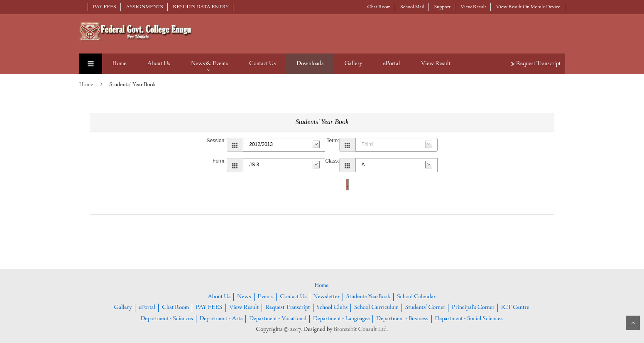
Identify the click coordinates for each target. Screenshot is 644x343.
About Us (159, 64)
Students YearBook (368, 297)
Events (265, 297)
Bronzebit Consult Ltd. (361, 330)
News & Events (210, 64)
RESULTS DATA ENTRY (201, 7)
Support (443, 7)
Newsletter (326, 297)
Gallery (353, 64)
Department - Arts (221, 319)
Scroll (633, 323)
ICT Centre (515, 308)
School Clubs (332, 308)
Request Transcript (536, 64)
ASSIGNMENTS (144, 7)
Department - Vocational (278, 319)
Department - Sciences (167, 319)
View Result (473, 7)
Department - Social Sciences (469, 319)
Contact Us (262, 64)
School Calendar (416, 297)
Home (120, 64)
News (244, 297)
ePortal (392, 64)
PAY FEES (105, 7)
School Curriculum (376, 308)
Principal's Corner (473, 308)
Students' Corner (425, 308)
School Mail (412, 7)
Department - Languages (341, 319)
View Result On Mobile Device (528, 7)
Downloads (310, 64)
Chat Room (379, 7)
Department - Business (402, 319)
